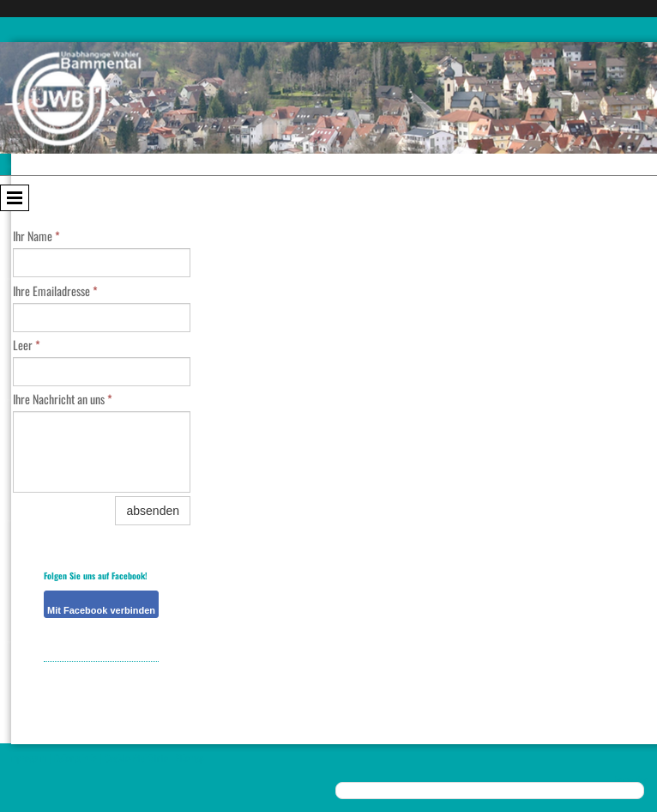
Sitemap (190, 758)
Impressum (27, 758)
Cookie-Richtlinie (136, 758)
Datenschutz (75, 758)
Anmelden (631, 779)
